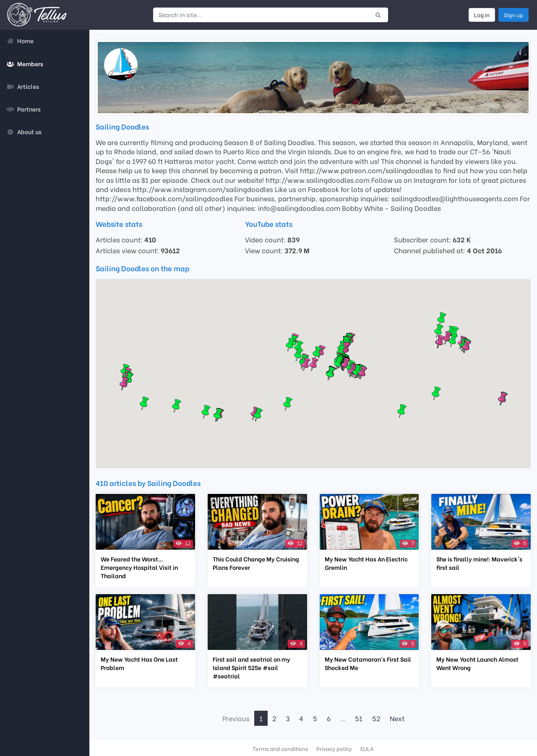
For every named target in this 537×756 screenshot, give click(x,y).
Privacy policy (334, 748)
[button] (362, 373)
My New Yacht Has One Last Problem (139, 663)
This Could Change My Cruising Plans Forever (256, 563)
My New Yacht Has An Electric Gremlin (366, 563)
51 (359, 718)
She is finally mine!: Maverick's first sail (479, 563)
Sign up (514, 15)
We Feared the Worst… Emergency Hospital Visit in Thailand (139, 567)
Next (397, 718)
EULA (367, 748)
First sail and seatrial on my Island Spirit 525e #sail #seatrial (252, 668)
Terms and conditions (280, 748)
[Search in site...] (261, 15)
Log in (482, 15)
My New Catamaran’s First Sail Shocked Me (368, 663)
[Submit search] (378, 15)
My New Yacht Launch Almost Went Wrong (477, 663)
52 (376, 718)
